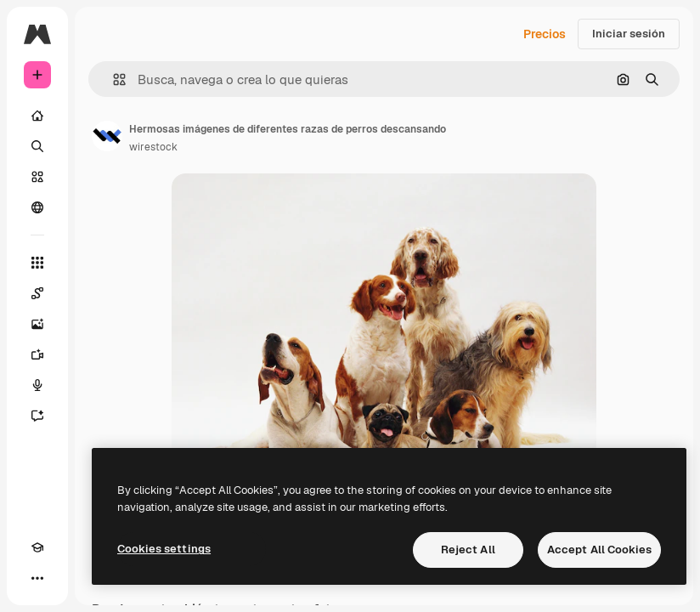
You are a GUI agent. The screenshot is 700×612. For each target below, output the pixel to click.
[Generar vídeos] (37, 354)
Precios (545, 34)
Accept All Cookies (599, 550)
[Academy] (37, 547)
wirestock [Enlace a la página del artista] (153, 147)
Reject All (468, 550)
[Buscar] (37, 146)
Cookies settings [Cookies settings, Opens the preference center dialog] (164, 549)
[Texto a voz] (37, 385)
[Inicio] (37, 116)
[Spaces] (37, 293)
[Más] (37, 578)
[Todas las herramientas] (37, 263)
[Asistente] (37, 416)
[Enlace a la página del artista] (107, 136)
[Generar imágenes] (37, 324)
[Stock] (37, 177)
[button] (113, 79)
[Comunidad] (37, 207)
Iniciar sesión (629, 34)
